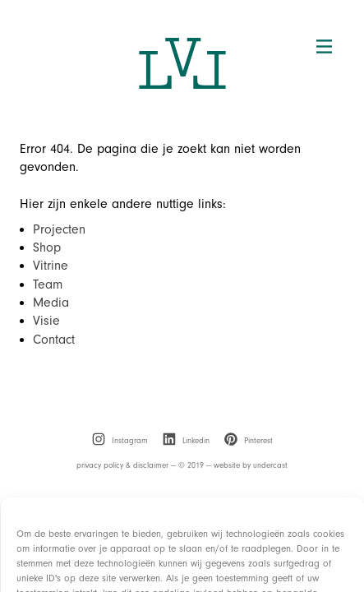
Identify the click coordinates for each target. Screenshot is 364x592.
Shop (47, 247)
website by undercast (251, 465)
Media (51, 303)
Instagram (120, 441)
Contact (54, 340)
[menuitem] (120, 441)
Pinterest (249, 441)
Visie (46, 321)
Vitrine (51, 266)
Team (48, 284)
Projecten (59, 229)
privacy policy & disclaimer (122, 465)
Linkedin (186, 441)
